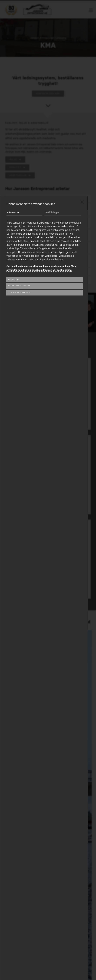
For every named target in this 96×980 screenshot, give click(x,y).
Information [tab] (14, 212)
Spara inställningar (19, 286)
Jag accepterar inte (19, 293)
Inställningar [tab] (52, 212)
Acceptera (14, 279)
